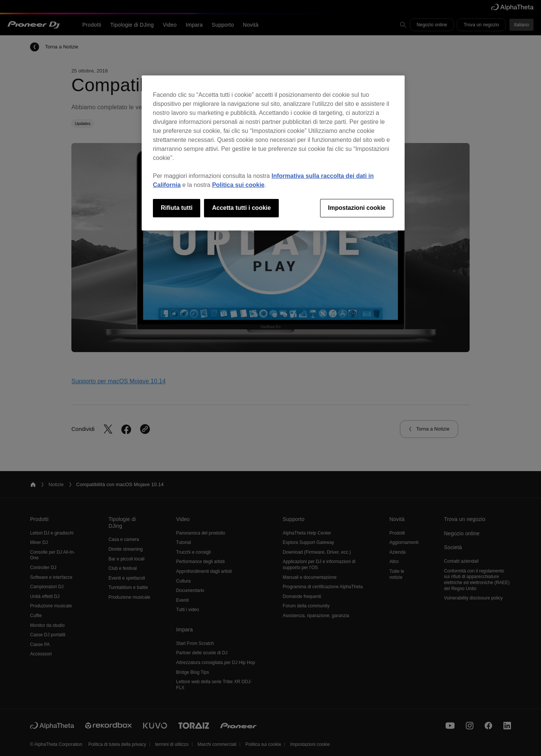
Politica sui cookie (238, 185)
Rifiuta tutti (177, 208)
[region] (273, 153)
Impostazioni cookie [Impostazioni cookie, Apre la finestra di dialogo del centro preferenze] (357, 208)
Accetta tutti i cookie (241, 208)
